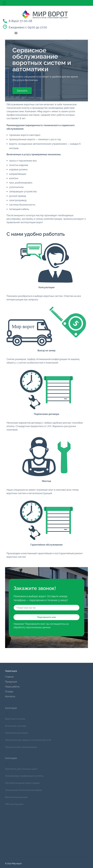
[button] (16, 33)
